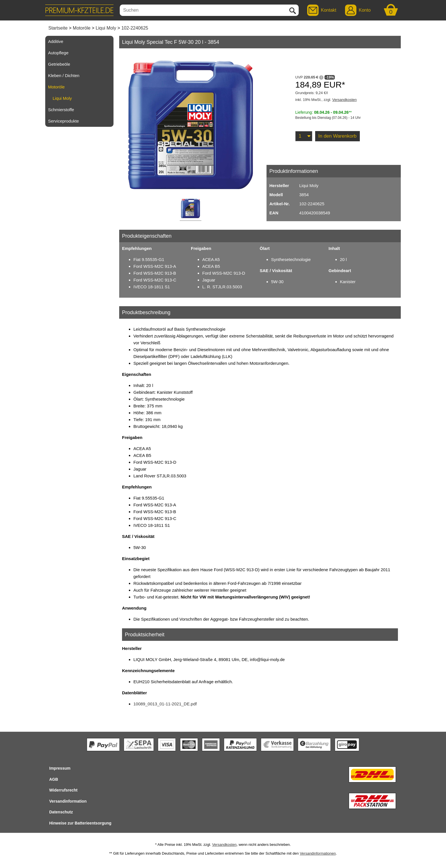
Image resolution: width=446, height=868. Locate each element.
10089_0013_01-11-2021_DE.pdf (165, 704)
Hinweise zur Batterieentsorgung (80, 823)
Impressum (60, 768)
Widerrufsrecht (63, 790)
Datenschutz (61, 812)
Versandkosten (344, 100)
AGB (54, 779)
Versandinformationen (318, 853)
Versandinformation (68, 801)
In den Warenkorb (337, 136)
